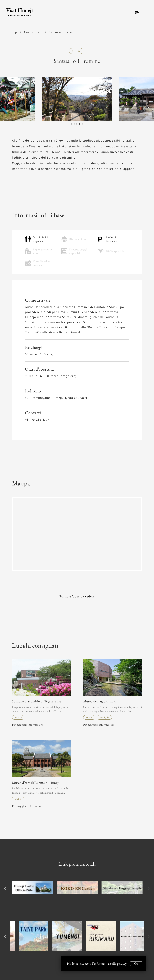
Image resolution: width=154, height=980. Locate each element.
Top (14, 32)
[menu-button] (145, 12)
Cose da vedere (33, 32)
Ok (136, 963)
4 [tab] (79, 124)
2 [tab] (74, 124)
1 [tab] (71, 124)
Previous (6, 889)
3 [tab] (77, 124)
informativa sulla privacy (110, 963)
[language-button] (137, 12)
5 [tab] (82, 124)
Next (148, 889)
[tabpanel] (77, 99)
